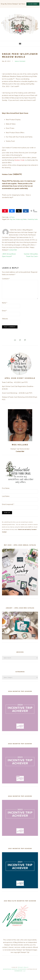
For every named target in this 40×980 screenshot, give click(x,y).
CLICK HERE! (33, 4)
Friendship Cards (33, 219)
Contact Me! (13, 250)
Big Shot (13, 219)
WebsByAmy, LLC (20, 971)
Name (5, 303)
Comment (6, 279)
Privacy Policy (23, 967)
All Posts (12, 217)
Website (5, 319)
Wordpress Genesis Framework (15, 969)
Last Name (6, 496)
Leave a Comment (20, 61)
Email (5, 311)
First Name (6, 488)
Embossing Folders (21, 219)
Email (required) (8, 504)
